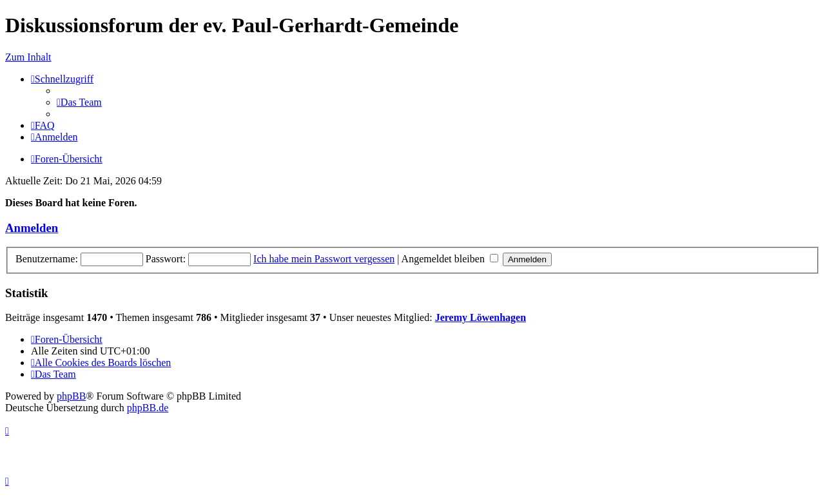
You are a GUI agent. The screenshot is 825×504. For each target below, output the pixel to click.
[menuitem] (79, 102)
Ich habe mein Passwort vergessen (324, 259)
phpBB (71, 396)
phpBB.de (148, 408)
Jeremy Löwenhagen (480, 317)
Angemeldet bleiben (450, 259)
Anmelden (32, 228)
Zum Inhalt (28, 57)
